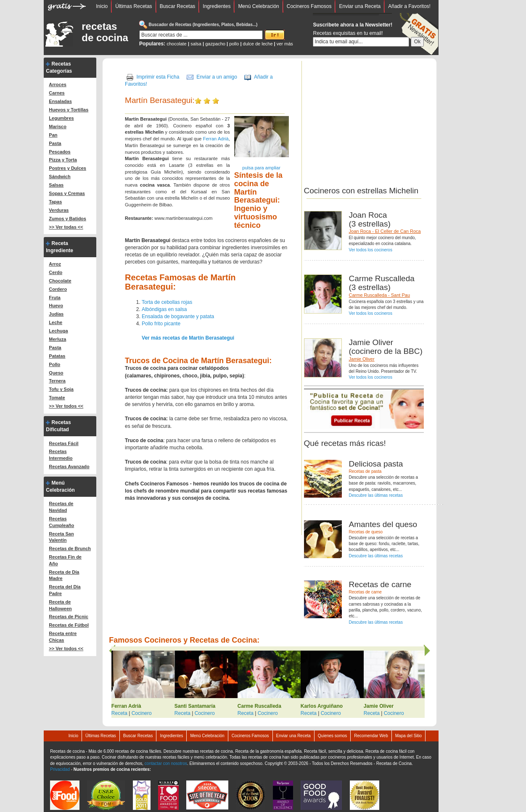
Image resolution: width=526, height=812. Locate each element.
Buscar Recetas (178, 6)
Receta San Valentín (61, 537)
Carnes (57, 93)
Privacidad (60, 769)
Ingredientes (217, 6)
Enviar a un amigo (217, 77)
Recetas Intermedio (61, 455)
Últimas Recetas (133, 6)
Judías (56, 314)
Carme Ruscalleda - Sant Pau (380, 295)
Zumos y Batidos (67, 219)
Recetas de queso (366, 532)
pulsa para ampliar (261, 168)
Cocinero (142, 713)
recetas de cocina (105, 32)
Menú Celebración (258, 6)
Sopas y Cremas (67, 193)
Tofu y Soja (61, 389)
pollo (234, 44)
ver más (285, 44)
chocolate (176, 44)
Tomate (57, 398)
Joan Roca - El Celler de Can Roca (385, 231)
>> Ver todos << (66, 406)
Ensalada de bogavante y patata (178, 316)
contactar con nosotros (166, 763)
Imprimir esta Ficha (158, 77)
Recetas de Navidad (61, 507)
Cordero (58, 289)
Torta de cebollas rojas (167, 302)
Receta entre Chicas (63, 637)
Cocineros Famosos (309, 6)
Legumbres (61, 118)
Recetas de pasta (365, 471)
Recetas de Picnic (69, 617)
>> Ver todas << (66, 227)
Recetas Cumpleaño (61, 522)
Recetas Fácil (63, 443)
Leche (56, 322)
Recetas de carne (365, 592)
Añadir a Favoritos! (409, 6)
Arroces (58, 84)
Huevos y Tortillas (69, 110)
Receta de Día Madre (64, 575)
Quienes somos (332, 736)
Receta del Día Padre (65, 590)
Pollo (54, 364)
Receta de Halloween (60, 605)
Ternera (57, 381)
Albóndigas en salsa (164, 309)
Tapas (55, 202)
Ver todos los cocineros (371, 250)
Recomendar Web (371, 736)
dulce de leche (258, 44)
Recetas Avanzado (69, 467)
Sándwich (59, 177)
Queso (56, 373)
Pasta (55, 143)
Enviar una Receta (360, 6)
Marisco (58, 127)
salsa (196, 44)
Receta (119, 713)
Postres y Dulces (67, 168)
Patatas (57, 356)
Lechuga (58, 331)
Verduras (59, 210)
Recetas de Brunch (70, 548)
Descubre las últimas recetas (376, 495)
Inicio (102, 6)
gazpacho (215, 44)
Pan (53, 135)
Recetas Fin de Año (65, 560)
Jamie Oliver (362, 359)
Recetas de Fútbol (69, 625)
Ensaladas (60, 101)
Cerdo (56, 272)
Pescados (59, 152)
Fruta (55, 298)
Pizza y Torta (63, 160)
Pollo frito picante (161, 324)
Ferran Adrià (216, 139)
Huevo (56, 306)
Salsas (56, 185)
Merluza (57, 339)
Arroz (55, 264)
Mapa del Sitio (408, 736)
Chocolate (60, 281)
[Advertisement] (375, 120)
